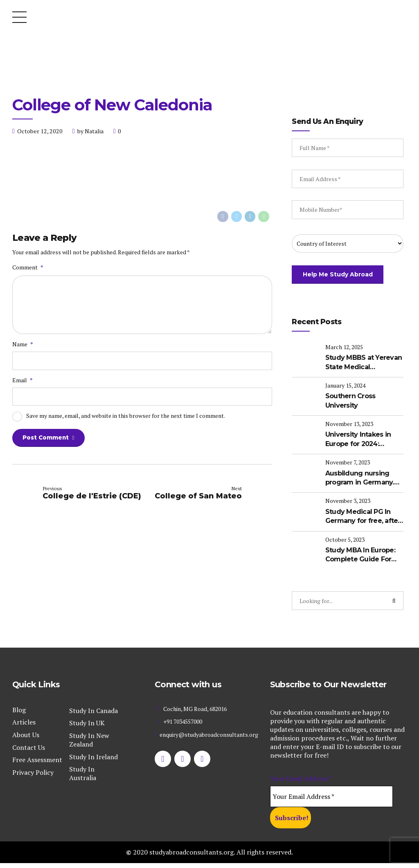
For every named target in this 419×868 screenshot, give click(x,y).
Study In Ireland (93, 755)
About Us (26, 733)
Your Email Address (301, 777)
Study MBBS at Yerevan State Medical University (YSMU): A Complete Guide (360, 368)
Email (22, 383)
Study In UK (87, 721)
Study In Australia (83, 772)
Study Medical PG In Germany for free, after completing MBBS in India (360, 516)
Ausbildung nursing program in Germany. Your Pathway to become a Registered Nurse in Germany (363, 479)
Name (23, 347)
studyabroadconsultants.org (191, 850)
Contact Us (29, 745)
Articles (24, 720)
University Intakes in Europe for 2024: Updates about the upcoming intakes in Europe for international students (361, 442)
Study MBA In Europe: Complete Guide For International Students (362, 553)
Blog (19, 708)
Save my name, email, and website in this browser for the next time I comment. (126, 420)
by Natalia (90, 131)
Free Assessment (37, 758)
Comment (28, 268)
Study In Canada (93, 709)
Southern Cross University (353, 405)
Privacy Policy (33, 771)
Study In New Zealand (89, 738)
